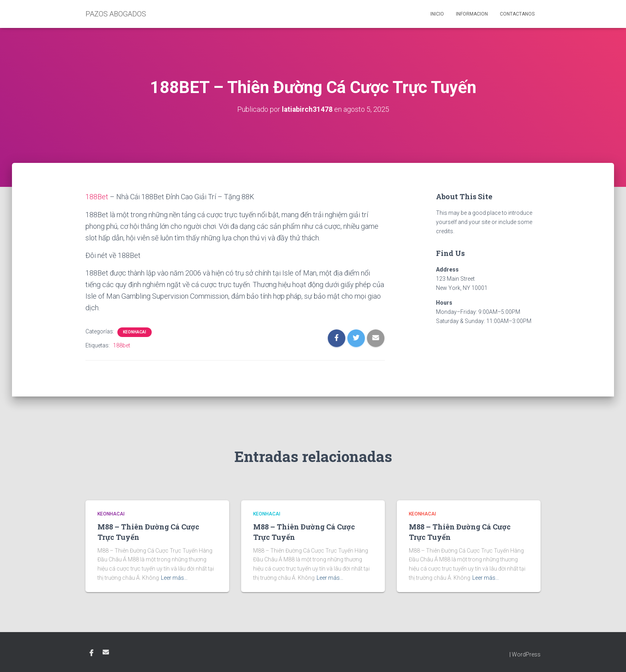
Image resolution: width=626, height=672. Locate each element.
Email (106, 652)
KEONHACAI (135, 332)
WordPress (526, 654)
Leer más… (174, 577)
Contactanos (517, 14)
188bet (122, 345)
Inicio (437, 14)
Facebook (91, 653)
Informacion (472, 14)
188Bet (97, 197)
